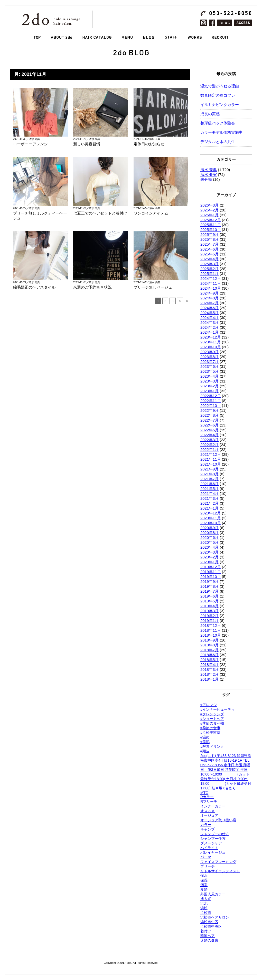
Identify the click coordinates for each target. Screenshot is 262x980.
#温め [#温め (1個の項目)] (205, 737)
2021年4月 (209, 494)
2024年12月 (211, 279)
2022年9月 (209, 411)
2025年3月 (209, 264)
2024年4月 (209, 318)
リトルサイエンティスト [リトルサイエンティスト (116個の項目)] (220, 871)
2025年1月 (209, 274)
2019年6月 (209, 596)
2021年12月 (211, 455)
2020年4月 (209, 547)
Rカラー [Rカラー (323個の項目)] (207, 797)
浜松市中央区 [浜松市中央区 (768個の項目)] (211, 926)
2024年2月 (209, 327)
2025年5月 (209, 254)
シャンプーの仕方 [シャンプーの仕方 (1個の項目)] (215, 834)
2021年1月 (209, 508)
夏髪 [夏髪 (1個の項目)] (204, 889)
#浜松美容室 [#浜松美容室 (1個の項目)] (210, 733)
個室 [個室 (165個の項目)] (204, 885)
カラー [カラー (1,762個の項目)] (206, 825)
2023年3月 (209, 381)
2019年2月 (209, 616)
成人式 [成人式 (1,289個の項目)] (206, 899)
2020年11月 (211, 518)
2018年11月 (211, 630)
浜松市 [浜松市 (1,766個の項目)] (206, 913)
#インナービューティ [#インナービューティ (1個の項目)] (218, 709)
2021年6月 (209, 484)
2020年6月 (209, 538)
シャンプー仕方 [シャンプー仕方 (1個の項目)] (213, 839)
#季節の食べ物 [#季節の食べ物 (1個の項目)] (212, 723)
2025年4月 (209, 259)
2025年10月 (211, 230)
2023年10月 (211, 347)
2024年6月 (209, 308)
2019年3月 (209, 611)
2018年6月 (209, 655)
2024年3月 (209, 323)
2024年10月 (211, 288)
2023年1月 (209, 391)
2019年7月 (209, 591)
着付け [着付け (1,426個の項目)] (206, 931)
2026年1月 (209, 215)
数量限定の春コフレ (218, 95)
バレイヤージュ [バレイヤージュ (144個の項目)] (213, 852)
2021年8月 (209, 474)
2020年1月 (209, 562)
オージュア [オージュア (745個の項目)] (209, 815)
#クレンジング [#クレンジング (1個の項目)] (212, 714)
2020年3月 (209, 552)
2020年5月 (209, 542)
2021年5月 (209, 489)
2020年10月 (211, 523)
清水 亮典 (209, 170)
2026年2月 (209, 210)
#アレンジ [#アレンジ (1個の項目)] (209, 705)
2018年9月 (209, 640)
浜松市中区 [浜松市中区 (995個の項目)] (209, 922)
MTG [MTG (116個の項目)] (204, 793)
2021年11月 (211, 459)
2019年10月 (211, 577)
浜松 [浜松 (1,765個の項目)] (204, 908)
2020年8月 (209, 533)
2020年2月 (209, 557)
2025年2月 (209, 269)
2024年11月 (211, 283)
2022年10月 (211, 406)
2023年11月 (211, 342)
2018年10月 (211, 635)
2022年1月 (209, 450)
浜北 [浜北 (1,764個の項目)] (204, 903)
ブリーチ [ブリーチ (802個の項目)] (208, 866)
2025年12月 (211, 220)
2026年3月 (209, 205)
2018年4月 (209, 665)
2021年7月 (209, 479)
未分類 (206, 180)
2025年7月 (209, 244)
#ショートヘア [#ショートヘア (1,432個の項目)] (212, 719)
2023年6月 (209, 367)
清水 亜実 (209, 175)
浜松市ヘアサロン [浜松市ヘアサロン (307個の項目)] (215, 917)
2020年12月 (211, 513)
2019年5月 (209, 601)
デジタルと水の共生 (218, 142)
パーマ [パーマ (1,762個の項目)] (206, 857)
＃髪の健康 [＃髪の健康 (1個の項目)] (209, 940)
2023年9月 (209, 352)
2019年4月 (209, 606)
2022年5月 (209, 430)
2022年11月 (211, 401)
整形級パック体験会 (218, 123)
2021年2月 (209, 503)
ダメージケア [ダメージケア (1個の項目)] (211, 843)
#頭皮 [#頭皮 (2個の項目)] (205, 751)
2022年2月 (209, 445)
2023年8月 (209, 357)
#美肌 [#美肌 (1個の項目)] (205, 742)
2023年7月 (209, 362)
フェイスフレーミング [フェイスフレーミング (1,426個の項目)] (218, 862)
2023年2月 (209, 386)
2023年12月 (211, 337)
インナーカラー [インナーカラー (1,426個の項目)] (213, 806)
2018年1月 (209, 679)
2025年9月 (209, 235)
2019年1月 (209, 621)
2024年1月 (209, 332)
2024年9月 (209, 293)
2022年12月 (211, 396)
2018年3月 (209, 670)
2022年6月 (209, 425)
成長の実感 (210, 114)
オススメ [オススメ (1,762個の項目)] (208, 811)
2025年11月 (211, 225)
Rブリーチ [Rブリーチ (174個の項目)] (209, 801)
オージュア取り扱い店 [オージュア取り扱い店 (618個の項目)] (218, 820)
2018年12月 (211, 626)
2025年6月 (209, 249)
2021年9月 (209, 469)
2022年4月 (209, 435)
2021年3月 (209, 498)
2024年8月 (209, 298)
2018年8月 (209, 645)
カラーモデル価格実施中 (222, 132)
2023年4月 (209, 376)
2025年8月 (209, 239)
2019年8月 (209, 586)
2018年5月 (209, 660)
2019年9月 (209, 582)
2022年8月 (209, 415)
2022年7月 (209, 420)
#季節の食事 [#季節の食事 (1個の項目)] (210, 728)
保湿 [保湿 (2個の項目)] (204, 880)
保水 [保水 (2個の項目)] (204, 876)
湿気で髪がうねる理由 (220, 86)
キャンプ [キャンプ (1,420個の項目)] (208, 829)
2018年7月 (209, 650)
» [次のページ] (187, 301)
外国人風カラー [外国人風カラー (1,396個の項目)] (213, 894)
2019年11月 (211, 572)
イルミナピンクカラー (220, 105)
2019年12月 (211, 567)
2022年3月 (209, 440)
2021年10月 (211, 464)
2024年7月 (209, 303)
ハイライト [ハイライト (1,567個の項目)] (209, 848)
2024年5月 (209, 313)
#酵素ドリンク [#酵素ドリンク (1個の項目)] (212, 746)
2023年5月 (209, 371)
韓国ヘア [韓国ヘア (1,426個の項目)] (208, 936)
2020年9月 (209, 528)
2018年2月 (209, 674)
